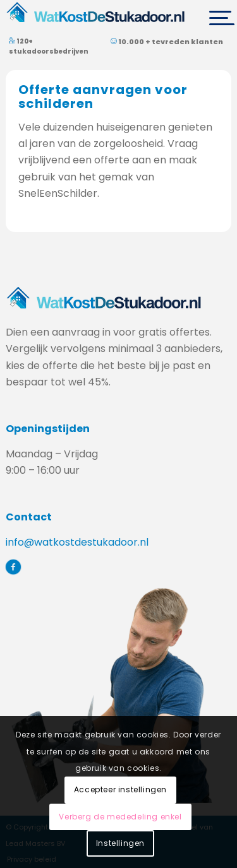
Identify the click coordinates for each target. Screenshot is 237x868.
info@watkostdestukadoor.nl (77, 542)
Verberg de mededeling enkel (120, 817)
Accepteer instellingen (120, 789)
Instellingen (120, 843)
